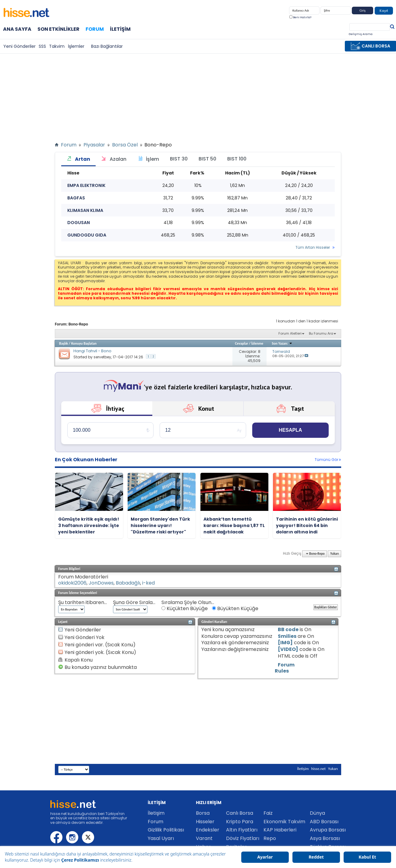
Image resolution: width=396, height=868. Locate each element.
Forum (95, 29)
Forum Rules (285, 668)
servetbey (102, 357)
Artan (78, 159)
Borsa (203, 813)
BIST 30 (179, 159)
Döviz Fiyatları (243, 838)
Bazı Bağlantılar (107, 46)
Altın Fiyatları (242, 830)
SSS (42, 46)
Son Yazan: (282, 343)
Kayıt (384, 11)
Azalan (114, 159)
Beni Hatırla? (300, 17)
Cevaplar (241, 343)
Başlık (64, 343)
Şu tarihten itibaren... (83, 603)
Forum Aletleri (290, 333)
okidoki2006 (72, 583)
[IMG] (285, 643)
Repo (270, 838)
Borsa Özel (125, 145)
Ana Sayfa (17, 29)
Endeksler (208, 830)
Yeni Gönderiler (19, 46)
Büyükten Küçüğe (235, 609)
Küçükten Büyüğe (185, 609)
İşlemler (76, 46)
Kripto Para (240, 822)
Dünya (317, 813)
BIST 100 (237, 159)
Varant (204, 838)
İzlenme (257, 343)
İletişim (120, 29)
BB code (288, 629)
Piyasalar (94, 145)
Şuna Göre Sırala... (134, 603)
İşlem (148, 159)
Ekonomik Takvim (284, 822)
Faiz (268, 813)
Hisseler (205, 822)
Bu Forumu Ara (321, 333)
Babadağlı (128, 583)
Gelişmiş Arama (361, 34)
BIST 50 (207, 159)
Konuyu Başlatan (84, 343)
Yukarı (334, 554)
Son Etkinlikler (58, 29)
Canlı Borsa (240, 813)
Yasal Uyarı (161, 838)
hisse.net (318, 769)
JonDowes (101, 583)
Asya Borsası (325, 838)
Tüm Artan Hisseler (313, 248)
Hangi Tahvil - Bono (92, 351)
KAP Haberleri (280, 830)
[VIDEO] (288, 649)
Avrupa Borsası (328, 830)
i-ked (148, 583)
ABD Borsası (324, 822)
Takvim (57, 46)
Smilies (287, 636)
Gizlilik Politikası (166, 830)
